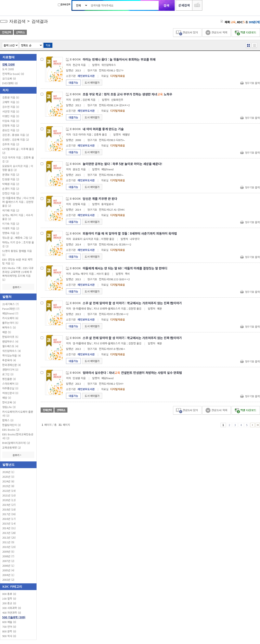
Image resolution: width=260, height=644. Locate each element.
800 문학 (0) (9, 631)
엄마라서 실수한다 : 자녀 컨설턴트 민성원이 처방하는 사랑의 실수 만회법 (132, 373)
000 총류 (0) (9, 594)
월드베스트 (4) (10, 346)
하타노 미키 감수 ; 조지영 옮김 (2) (18, 244)
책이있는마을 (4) (11, 355)
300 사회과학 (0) (12, 608)
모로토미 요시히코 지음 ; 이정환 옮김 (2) (18, 168)
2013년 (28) (9, 533)
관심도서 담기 (187, 33)
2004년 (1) (8, 575)
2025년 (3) (8, 477)
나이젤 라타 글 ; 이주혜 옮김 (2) (18, 151)
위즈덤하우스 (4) (11, 351)
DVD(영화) (10, 83)
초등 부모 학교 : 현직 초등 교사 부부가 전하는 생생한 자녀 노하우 (127, 94)
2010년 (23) (9, 547)
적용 (48, 45)
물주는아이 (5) (10, 323)
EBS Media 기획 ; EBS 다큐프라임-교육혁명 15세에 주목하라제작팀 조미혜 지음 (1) (18, 274)
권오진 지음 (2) (11, 130)
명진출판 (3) (9, 379)
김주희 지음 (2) (11, 144)
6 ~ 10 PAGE (252, 425)
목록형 (254, 45)
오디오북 (9, 78)
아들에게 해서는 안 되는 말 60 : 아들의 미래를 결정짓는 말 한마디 (125, 268)
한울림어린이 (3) (11, 425)
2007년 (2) (8, 561)
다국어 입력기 (197, 5)
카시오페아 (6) (10, 318)
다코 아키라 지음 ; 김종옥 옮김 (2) (18, 159)
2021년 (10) (9, 495)
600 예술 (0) (9, 622)
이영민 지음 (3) (11, 116)
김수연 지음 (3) (11, 107)
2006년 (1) (8, 566)
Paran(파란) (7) (11, 309)
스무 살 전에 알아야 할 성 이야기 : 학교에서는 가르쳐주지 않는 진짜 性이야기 (132, 303)
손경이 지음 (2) (11, 189)
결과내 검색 (64, 4)
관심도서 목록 (217, 33)
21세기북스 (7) (10, 304)
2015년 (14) (9, 523)
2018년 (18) (9, 509)
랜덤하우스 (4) (10, 341)
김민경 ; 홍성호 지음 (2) (16, 135)
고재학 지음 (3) (11, 102)
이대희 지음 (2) (11, 228)
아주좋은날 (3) (10, 388)
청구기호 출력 (252, 83)
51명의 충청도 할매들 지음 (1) (17, 253)
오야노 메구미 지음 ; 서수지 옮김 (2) (18, 217)
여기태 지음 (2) (11, 210)
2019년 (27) (9, 505)
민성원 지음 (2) (11, 179)
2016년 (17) (9, 519)
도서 (8, 69)
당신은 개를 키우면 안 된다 (100, 199)
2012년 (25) (9, 537)
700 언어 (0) (9, 627)
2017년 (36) (9, 514)
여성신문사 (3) (10, 393)
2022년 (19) (9, 491)
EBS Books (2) (11, 430)
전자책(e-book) (13, 74)
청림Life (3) (9, 407)
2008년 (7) (8, 556)
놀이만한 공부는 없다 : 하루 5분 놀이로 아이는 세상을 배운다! (122, 164)
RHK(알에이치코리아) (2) (16, 443)
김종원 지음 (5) (11, 97)
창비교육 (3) (9, 402)
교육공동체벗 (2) (11, 447)
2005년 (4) (8, 570)
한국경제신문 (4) (11, 365)
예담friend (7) (10, 313)
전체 (9, 64)
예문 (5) (7, 332)
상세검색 (184, 5)
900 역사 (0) (9, 636)
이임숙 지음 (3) (11, 121)
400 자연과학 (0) (12, 613)
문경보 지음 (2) (11, 175)
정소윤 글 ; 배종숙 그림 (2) (17, 238)
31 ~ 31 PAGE (258, 425)
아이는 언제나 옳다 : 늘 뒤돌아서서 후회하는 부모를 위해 (119, 59)
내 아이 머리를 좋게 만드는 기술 (103, 129)
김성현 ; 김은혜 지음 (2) (16, 140)
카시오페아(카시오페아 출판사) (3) (18, 414)
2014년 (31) (9, 528)
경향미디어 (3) (10, 370)
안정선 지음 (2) (11, 193)
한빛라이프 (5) (10, 337)
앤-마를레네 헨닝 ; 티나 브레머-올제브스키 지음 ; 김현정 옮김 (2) (18, 202)
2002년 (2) (8, 580)
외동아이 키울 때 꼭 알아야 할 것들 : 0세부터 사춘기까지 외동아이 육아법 (130, 233)
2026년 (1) (8, 472)
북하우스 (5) (9, 327)
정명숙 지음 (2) (11, 233)
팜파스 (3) (8, 420)
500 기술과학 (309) (14, 617)
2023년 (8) (8, 486)
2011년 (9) (8, 542)
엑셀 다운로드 (246, 33)
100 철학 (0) (9, 599)
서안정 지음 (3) (11, 111)
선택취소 (20, 32)
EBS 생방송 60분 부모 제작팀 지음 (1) (17, 261)
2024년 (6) (8, 481)
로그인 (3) (8, 374)
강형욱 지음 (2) (11, 125)
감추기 (18, 287)
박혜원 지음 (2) (11, 184)
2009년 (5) (8, 551)
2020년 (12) (9, 500)
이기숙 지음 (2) (11, 224)
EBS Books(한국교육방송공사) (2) (18, 436)
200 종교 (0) (9, 603)
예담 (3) (7, 398)
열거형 (248, 45)
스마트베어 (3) (10, 384)
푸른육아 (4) (9, 360)
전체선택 (6, 32)
